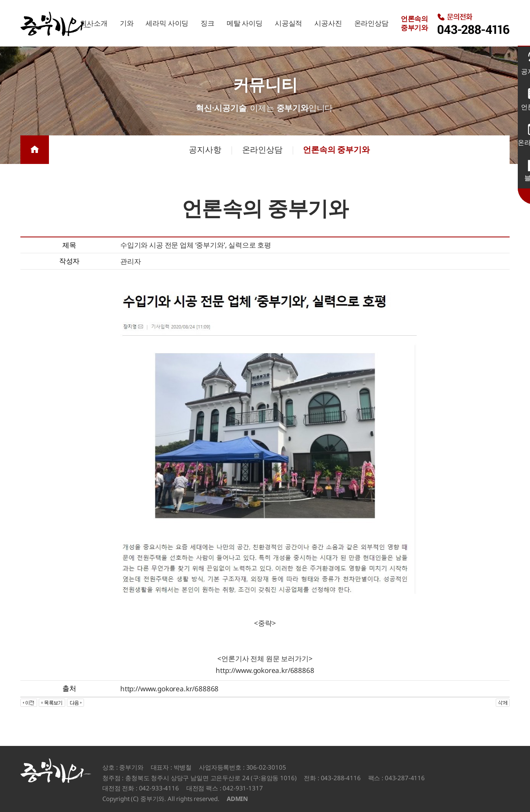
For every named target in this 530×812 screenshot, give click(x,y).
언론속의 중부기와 (336, 149)
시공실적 (288, 23)
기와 (127, 23)
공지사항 (205, 149)
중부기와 (56, 24)
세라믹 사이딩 (167, 23)
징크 (208, 23)
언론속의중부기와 (414, 23)
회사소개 (94, 23)
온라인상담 (371, 23)
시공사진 (328, 23)
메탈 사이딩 (245, 23)
